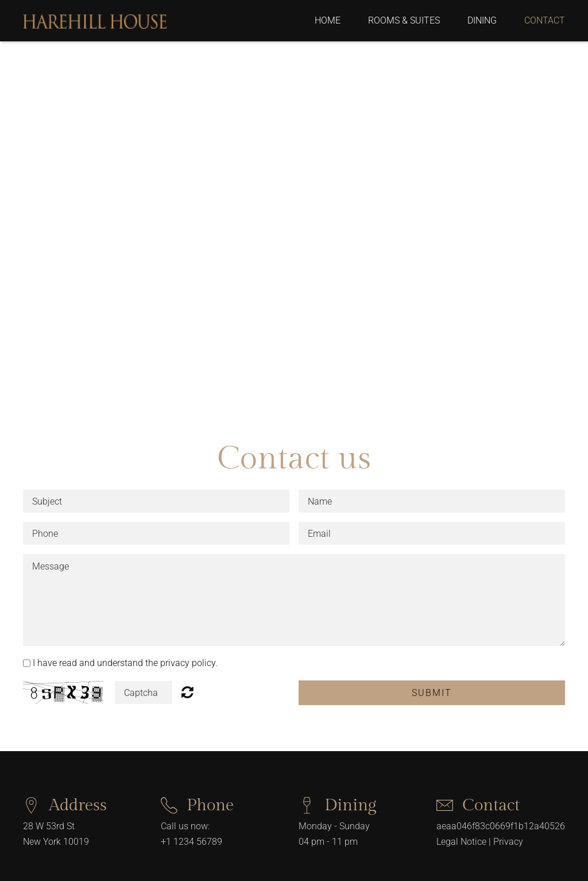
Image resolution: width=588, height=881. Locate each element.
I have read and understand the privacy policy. (125, 663)
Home (328, 21)
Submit (432, 693)
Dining (482, 21)
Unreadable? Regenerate (187, 692)
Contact (545, 21)
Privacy (508, 842)
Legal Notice (461, 842)
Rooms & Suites (404, 21)
